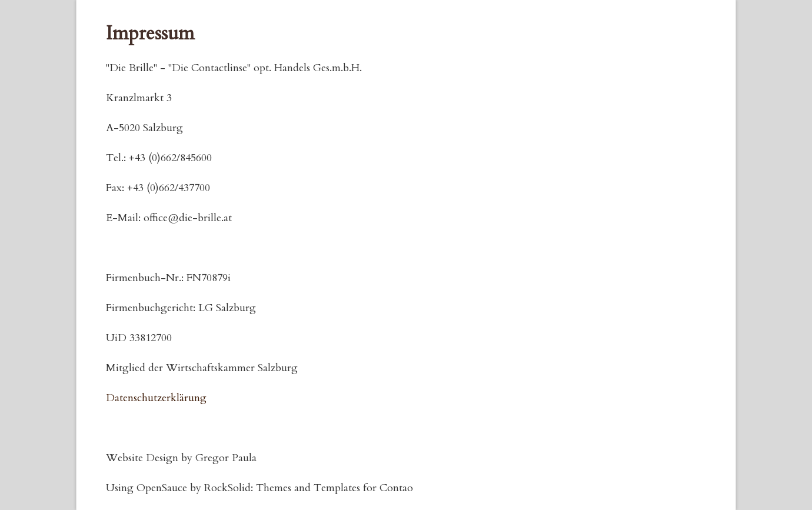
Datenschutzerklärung (156, 398)
